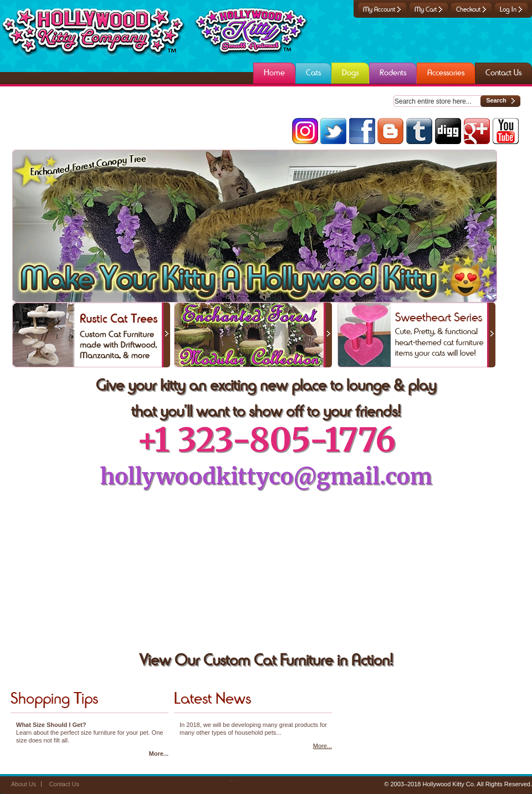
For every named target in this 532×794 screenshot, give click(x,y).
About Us (24, 784)
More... (159, 754)
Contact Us (64, 784)
